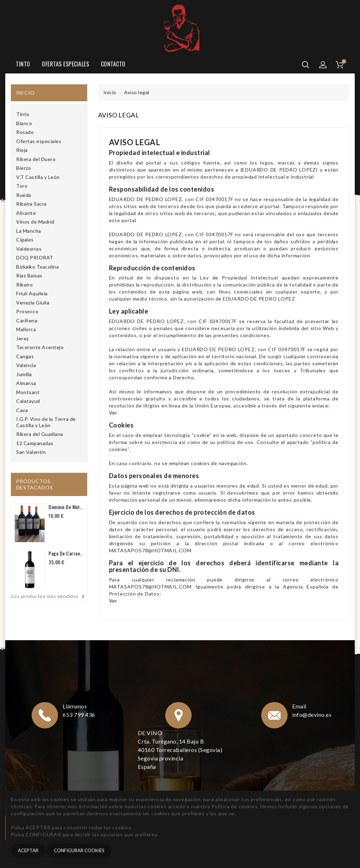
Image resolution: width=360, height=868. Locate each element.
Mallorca (26, 329)
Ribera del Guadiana (40, 434)
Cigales (25, 240)
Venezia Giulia (33, 303)
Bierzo (24, 168)
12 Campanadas (35, 443)
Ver (113, 413)
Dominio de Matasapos (66, 507)
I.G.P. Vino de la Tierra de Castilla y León (46, 422)
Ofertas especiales (65, 64)
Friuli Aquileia (32, 293)
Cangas (25, 356)
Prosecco (27, 311)
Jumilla (24, 374)
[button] (323, 65)
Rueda (24, 195)
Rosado (25, 132)
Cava (22, 410)
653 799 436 (79, 715)
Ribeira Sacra (31, 204)
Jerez (22, 338)
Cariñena (27, 320)
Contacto (113, 64)
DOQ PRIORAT (35, 258)
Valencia (26, 365)
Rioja (22, 150)
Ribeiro (25, 285)
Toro (22, 186)
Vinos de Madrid (35, 222)
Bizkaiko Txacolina (37, 267)
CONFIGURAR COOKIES (79, 850)
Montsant (28, 392)
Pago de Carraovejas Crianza (66, 553)
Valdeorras (29, 249)
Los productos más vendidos (49, 597)
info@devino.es (312, 715)
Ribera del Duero (36, 159)
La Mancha (29, 231)
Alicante (26, 213)
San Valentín (31, 452)
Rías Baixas (29, 275)
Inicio (25, 93)
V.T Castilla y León (38, 177)
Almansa (26, 383)
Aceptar (28, 850)
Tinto (23, 64)
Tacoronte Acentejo (40, 347)
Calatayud (28, 401)
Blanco (24, 123)
